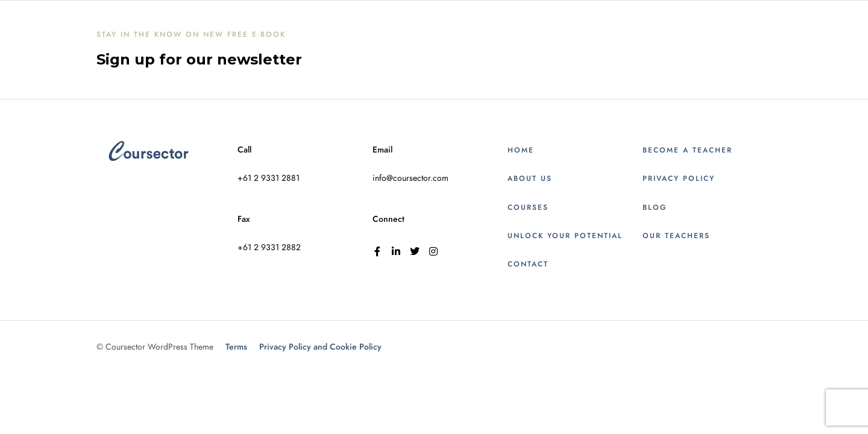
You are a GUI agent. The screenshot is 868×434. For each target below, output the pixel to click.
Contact (528, 264)
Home (521, 150)
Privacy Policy (679, 178)
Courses (528, 207)
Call (244, 150)
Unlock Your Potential (565, 236)
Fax (244, 219)
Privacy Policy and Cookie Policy (320, 347)
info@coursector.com (410, 178)
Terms (236, 347)
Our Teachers (676, 236)
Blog (655, 207)
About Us (530, 178)
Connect (388, 219)
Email (382, 150)
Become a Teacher (687, 150)
